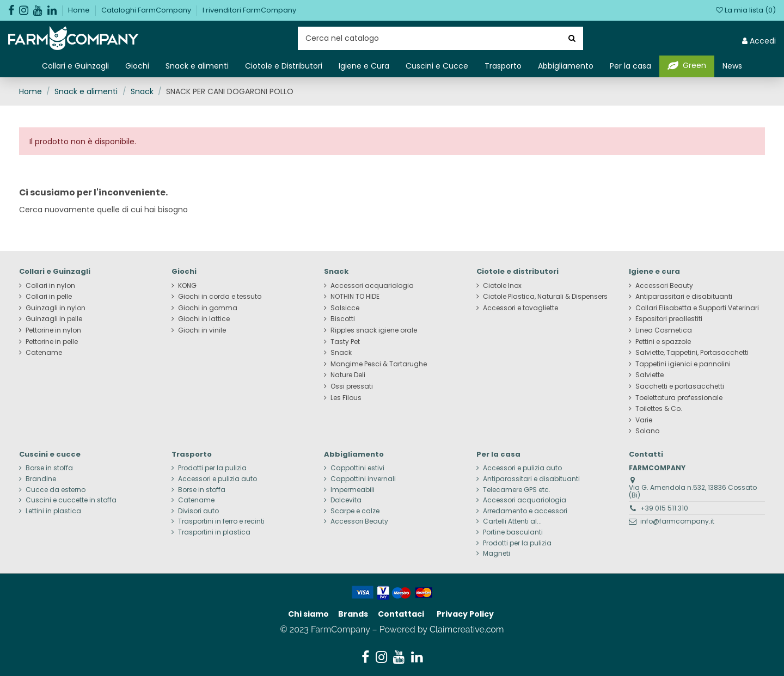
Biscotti (343, 319)
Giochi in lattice (204, 319)
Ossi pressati (352, 386)
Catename (44, 353)
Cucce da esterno (56, 490)
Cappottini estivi (357, 468)
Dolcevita (346, 500)
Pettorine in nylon (53, 330)
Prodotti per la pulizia (212, 468)
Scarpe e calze (355, 511)
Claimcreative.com (467, 629)
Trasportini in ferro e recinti (221, 521)
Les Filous (346, 398)
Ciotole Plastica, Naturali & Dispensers (545, 297)
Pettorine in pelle (52, 342)
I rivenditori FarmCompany (249, 10)
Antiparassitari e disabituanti (684, 297)
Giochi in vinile (202, 330)
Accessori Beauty (664, 286)
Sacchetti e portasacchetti (680, 386)
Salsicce (345, 308)
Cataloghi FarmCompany (147, 10)
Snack (341, 353)
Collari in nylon (50, 286)
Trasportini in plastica (214, 532)
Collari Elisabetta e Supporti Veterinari (697, 308)
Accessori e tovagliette (520, 308)
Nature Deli (348, 375)
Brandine (41, 479)
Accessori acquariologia (372, 286)
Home (80, 10)
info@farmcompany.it (677, 521)
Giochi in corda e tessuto (220, 297)
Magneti (497, 554)
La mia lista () (746, 10)
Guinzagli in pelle (54, 319)
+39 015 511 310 (664, 508)
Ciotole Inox (502, 286)
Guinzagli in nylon (56, 308)
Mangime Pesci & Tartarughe (379, 364)
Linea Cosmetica (664, 330)
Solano (647, 431)
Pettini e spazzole (663, 342)
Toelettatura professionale (679, 398)
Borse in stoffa (49, 468)
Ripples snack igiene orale (374, 330)
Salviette (650, 375)
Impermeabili (353, 490)
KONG (187, 286)
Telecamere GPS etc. (517, 490)
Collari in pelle (49, 297)
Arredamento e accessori (525, 511)
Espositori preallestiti (669, 319)
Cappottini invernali (363, 479)
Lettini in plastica (53, 511)
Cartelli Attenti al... (512, 521)
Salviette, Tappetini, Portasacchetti (692, 353)
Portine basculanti (513, 532)
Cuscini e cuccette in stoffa (71, 500)
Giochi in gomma (208, 308)
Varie (644, 420)
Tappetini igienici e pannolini (683, 364)
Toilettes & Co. (659, 409)
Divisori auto (198, 511)
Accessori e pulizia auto (218, 479)
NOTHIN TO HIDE (355, 297)
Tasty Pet (345, 342)
